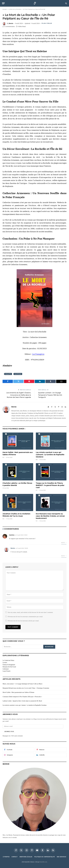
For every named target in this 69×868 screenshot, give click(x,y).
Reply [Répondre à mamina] (64, 543)
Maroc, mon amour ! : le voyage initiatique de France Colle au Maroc (23, 684)
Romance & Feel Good (9, 667)
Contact (15, 857)
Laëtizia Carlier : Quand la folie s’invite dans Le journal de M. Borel (22, 701)
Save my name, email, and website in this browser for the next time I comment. (30, 612)
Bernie (11, 23)
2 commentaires (9, 26)
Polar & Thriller (47, 23)
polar (39, 250)
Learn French (6, 671)
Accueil (5, 9)
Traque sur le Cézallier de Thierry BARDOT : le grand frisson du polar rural (50, 485)
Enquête (8, 374)
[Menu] (3, 3)
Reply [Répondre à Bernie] (64, 556)
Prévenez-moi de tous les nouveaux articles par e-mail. (23, 621)
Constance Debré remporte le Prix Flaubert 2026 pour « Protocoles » (22, 697)
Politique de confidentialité (45, 857)
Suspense (18, 374)
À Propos (6, 857)
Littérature (6, 669)
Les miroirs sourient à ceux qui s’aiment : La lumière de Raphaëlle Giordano (50, 455)
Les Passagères (38, 354)
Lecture (5, 663)
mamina (12, 535)
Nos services (61, 857)
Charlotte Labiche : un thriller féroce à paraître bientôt (17, 484)
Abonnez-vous (9, 732)
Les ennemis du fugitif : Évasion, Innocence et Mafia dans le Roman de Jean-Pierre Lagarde (19, 395)
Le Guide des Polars (8, 660)
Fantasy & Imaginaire (9, 665)
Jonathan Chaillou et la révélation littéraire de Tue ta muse (16, 515)
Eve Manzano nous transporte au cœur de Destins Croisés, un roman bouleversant (50, 516)
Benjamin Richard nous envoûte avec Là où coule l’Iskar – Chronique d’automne (26, 688)
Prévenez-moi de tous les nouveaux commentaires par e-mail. (25, 617)
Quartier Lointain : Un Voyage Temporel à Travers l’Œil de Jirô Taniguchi (50, 395)
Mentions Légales (26, 857)
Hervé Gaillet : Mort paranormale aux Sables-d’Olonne (18, 453)
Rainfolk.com (43, 862)
